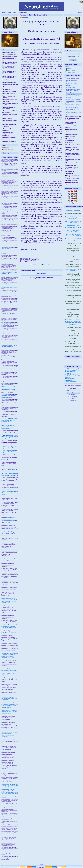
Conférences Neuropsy (9, 82)
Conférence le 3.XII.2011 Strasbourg (9, 698)
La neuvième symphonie (73, 96)
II (16, 389)
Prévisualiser (35, 265)
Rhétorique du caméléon (10, 56)
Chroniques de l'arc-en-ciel (9, 59)
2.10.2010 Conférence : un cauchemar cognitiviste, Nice (9, 420)
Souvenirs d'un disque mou (9, 138)
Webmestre (70, 67)
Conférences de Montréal (10, 85)
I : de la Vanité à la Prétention (9, 346)
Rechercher (73, 60)
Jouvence (5, 127)
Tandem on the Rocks (72, 78)
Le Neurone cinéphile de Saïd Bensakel (9, 112)
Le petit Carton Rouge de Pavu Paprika (10, 101)
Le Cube (68, 98)
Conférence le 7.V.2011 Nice (73, 270)
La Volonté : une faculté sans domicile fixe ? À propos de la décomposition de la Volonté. (73, 322)
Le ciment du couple (71, 183)
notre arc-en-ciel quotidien (70, 127)
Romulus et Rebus (71, 147)
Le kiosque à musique (72, 163)
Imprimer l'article (47, 265)
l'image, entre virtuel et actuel (9, 287)
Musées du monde (71, 130)
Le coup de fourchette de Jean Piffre (10, 104)
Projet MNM (6, 89)
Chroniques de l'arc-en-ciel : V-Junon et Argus (9, 63)
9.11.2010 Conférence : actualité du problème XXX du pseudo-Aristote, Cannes (9, 426)
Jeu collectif (69, 143)
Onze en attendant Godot (73, 100)
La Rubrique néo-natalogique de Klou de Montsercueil (8, 134)
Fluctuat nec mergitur (72, 82)
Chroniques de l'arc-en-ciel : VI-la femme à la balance (9, 68)
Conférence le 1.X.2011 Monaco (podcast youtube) (10, 626)
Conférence (5, 784)
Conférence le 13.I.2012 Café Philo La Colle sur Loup (9, 712)
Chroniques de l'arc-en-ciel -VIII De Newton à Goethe (9, 73)
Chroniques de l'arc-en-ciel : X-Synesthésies (9, 77)
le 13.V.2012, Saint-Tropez (10, 792)
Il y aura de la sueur (71, 84)
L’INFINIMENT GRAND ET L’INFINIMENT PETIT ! (73, 90)
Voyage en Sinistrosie (72, 178)
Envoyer (73, 398)
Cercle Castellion (6, 707)
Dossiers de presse (71, 180)
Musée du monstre (71, 134)
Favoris (69, 69)
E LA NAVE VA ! (72, 94)
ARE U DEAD (69, 171)
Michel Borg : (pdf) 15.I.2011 (73, 231)
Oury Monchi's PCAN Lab (71, 375)
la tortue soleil (68, 380)
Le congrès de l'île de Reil (73, 116)
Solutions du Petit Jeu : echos (72, 160)
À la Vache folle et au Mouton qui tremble (72, 168)
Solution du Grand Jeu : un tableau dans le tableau (72, 154)
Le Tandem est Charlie (72, 108)
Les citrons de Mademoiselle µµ (70, 140)
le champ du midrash (70, 382)
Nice (8, 448)
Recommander (71, 70)
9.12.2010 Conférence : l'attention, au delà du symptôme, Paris (10, 437)
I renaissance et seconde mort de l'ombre (10, 389)
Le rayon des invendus (9, 124)
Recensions (6, 87)
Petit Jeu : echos (70, 157)
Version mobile (71, 72)
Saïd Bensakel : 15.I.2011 (73, 235)
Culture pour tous (71, 165)
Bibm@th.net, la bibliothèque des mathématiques (72, 371)
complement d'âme (70, 379)
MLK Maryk (68, 373)
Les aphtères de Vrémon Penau (9, 121)
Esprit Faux (69, 174)
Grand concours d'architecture (70, 123)
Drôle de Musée (70, 137)
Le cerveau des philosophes (7, 130)
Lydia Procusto (7, 118)
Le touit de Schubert (8, 94)
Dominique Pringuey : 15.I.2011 (73, 226)
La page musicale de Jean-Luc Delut (8, 108)
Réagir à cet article (42, 273)
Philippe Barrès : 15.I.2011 (73, 218)
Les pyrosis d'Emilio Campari (8, 97)
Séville (15, 391)
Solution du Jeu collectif (73, 145)
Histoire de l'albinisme (9, 92)
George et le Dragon (72, 80)
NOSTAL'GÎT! (70, 92)
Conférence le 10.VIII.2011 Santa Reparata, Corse (10, 601)
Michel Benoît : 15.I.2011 (73, 222)
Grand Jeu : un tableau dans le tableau (72, 150)
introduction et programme (73, 211)
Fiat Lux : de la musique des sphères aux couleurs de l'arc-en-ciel (9, 272)
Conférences (6, 80)
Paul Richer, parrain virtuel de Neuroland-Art (9, 53)
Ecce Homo (69, 86)
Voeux (67, 185)
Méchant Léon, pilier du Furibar (9, 115)
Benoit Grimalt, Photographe (72, 369)
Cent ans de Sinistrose (9, 141)
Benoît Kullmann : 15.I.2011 (73, 240)
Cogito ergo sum (70, 87)
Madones (68, 132)
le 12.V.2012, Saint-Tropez (10, 786)
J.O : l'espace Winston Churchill (72, 119)
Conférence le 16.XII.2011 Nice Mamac (10, 704)
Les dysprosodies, (6, 384)
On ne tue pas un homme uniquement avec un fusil (73, 105)
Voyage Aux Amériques (72, 176)
